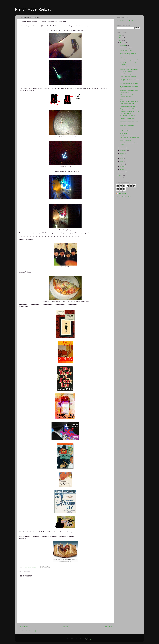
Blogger (89, 639)
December (123, 43)
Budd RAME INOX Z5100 (127, 116)
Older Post (108, 627)
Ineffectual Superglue (126, 48)
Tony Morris (122, 193)
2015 (120, 35)
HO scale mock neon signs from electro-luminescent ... (129, 96)
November (123, 45)
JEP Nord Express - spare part (128, 118)
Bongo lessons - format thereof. (129, 109)
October (123, 148)
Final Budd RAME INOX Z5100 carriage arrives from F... (129, 103)
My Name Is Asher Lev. (127, 131)
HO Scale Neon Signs (126, 74)
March (122, 167)
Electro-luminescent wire (127, 125)
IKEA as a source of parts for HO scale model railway (129, 70)
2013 (120, 40)
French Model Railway (33, 9)
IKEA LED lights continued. (128, 67)
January (123, 172)
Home (66, 627)
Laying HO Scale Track (126, 128)
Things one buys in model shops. (129, 84)
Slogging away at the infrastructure (130, 138)
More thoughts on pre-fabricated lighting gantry (129, 87)
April (122, 164)
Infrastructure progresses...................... (127, 134)
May (122, 161)
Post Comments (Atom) (33, 631)
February (123, 169)
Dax (121, 57)
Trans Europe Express (126, 50)
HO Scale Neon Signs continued (129, 60)
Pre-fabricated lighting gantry (128, 106)
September (123, 151)
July (122, 156)
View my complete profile (124, 196)
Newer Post (23, 627)
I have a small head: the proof (128, 77)
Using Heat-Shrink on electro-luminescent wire (128, 54)
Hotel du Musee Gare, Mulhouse (125, 20)
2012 (120, 175)
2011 (120, 178)
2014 (120, 38)
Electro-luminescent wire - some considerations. (129, 122)
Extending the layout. (126, 140)
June (122, 159)
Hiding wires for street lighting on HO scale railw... (129, 112)
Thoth (122, 99)
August (122, 153)
